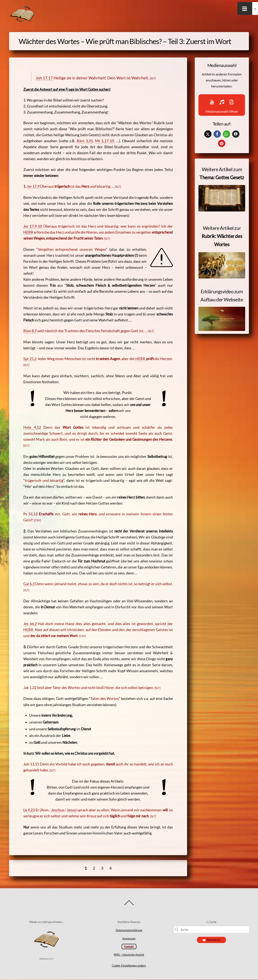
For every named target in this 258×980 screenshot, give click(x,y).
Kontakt (129, 947)
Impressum (129, 938)
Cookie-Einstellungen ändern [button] (129, 966)
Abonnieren (212, 940)
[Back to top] (129, 905)
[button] (203, 139)
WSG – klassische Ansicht (129, 955)
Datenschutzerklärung (129, 930)
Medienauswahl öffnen (222, 107)
